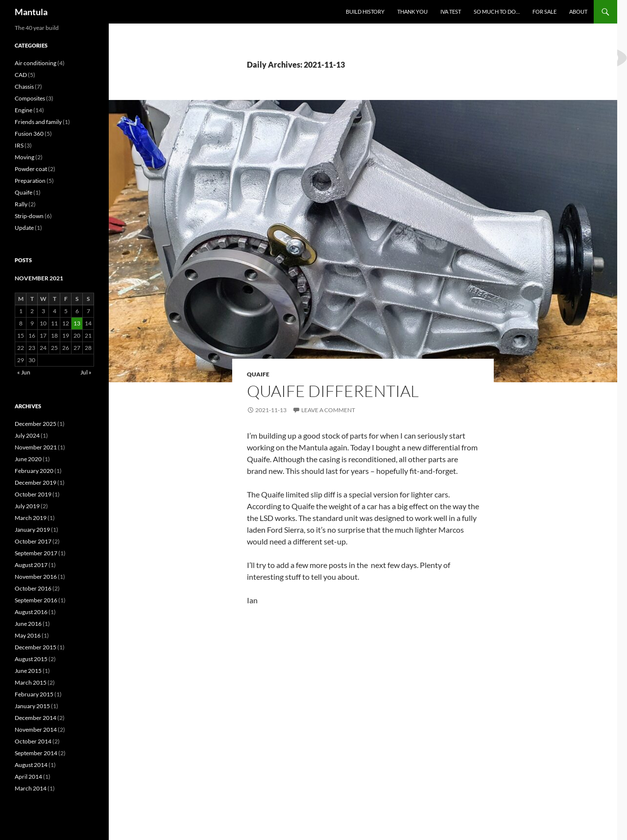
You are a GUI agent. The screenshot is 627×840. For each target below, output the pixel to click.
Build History (365, 12)
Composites (30, 98)
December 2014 (36, 718)
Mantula (31, 12)
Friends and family (38, 122)
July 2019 (27, 506)
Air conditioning (36, 63)
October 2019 (33, 494)
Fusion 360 (29, 134)
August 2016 (31, 612)
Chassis (24, 86)
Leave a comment (328, 410)
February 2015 (34, 694)
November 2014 (36, 729)
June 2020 (28, 459)
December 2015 (36, 647)
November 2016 (36, 577)
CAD (21, 75)
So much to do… (497, 12)
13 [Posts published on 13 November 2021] (77, 323)
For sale (544, 12)
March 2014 (31, 788)
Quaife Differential (333, 391)
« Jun (24, 372)
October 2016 (33, 588)
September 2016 (36, 600)
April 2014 (28, 777)
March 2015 (31, 682)
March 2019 (31, 518)
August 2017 (31, 565)
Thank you (412, 12)
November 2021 (36, 447)
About (578, 12)
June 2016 (28, 624)
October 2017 (33, 541)
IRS (19, 145)
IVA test (451, 12)
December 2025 (36, 424)
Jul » (86, 372)
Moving (24, 157)
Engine (24, 110)
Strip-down (29, 216)
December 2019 (36, 482)
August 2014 (31, 765)
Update (24, 228)
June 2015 (28, 671)
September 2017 (36, 553)
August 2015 (31, 659)
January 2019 (32, 530)
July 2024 (27, 435)
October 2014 (33, 741)
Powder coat (31, 169)
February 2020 (34, 471)
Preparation (30, 181)
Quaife (258, 374)
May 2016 (28, 635)
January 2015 (32, 706)
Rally (21, 204)
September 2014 (36, 753)
